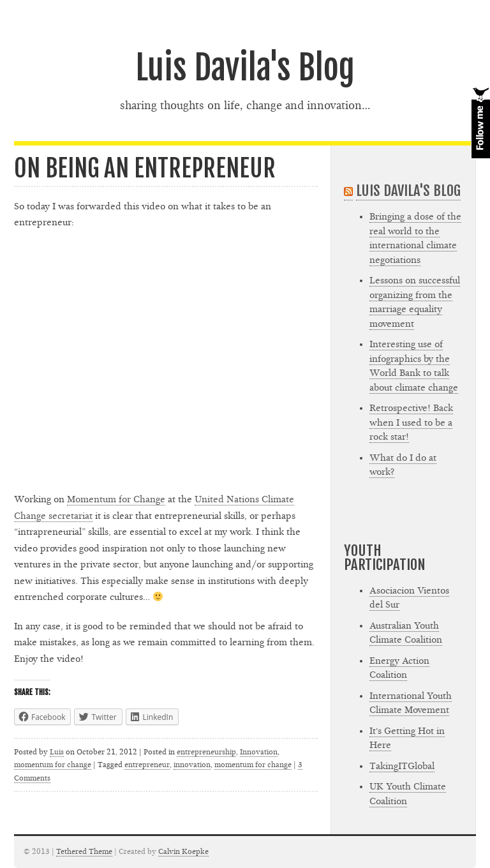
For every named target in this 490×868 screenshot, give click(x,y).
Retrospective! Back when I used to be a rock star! (411, 423)
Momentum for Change (116, 499)
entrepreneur (147, 765)
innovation (192, 765)
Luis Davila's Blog (245, 68)
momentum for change (53, 765)
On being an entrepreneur (145, 168)
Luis (57, 752)
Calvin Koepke (183, 851)
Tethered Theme (84, 851)
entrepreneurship (206, 752)
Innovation (259, 752)
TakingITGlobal (402, 766)
